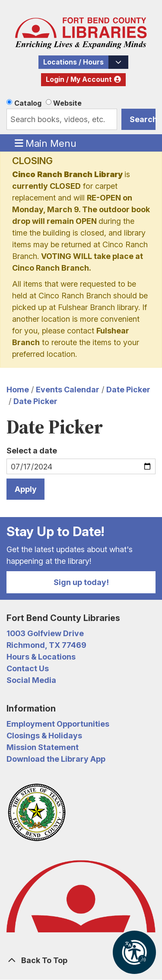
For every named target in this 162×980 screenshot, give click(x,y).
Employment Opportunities (58, 724)
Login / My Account (79, 79)
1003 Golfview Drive (45, 633)
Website (67, 103)
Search (143, 119)
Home (18, 390)
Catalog (28, 103)
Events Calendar (68, 390)
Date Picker (128, 390)
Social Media (31, 680)
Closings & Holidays (44, 736)
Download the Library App (56, 759)
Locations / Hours (73, 62)
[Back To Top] (81, 960)
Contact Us (28, 668)
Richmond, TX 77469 (46, 645)
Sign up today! (81, 582)
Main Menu (46, 143)
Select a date (32, 451)
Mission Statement (43, 747)
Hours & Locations (41, 657)
